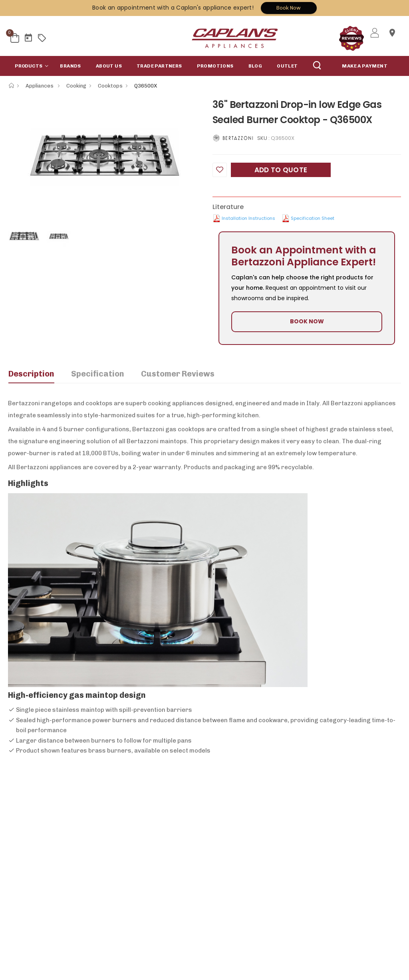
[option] (104, 156)
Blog (255, 66)
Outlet (287, 66)
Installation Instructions (248, 218)
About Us (109, 66)
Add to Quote (281, 170)
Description (31, 374)
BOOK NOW (307, 321)
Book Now (289, 8)
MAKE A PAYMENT (365, 66)
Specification (98, 374)
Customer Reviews (178, 374)
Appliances (40, 86)
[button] (30, 66)
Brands (70, 66)
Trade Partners (159, 66)
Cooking (76, 86)
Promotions (215, 66)
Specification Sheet (313, 218)
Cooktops (110, 86)
